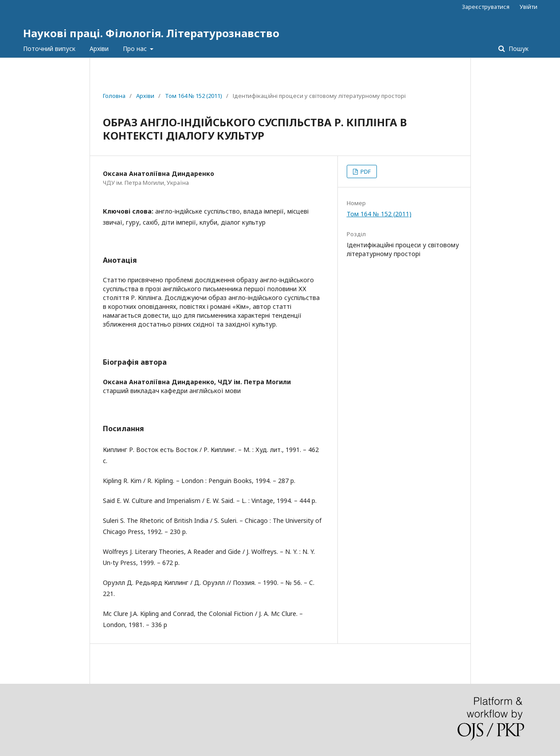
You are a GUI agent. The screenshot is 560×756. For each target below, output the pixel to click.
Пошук (518, 49)
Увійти (529, 7)
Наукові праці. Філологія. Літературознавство (151, 33)
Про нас (136, 49)
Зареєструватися (486, 7)
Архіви (99, 49)
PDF (365, 171)
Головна (114, 96)
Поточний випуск (49, 49)
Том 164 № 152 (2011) (194, 96)
